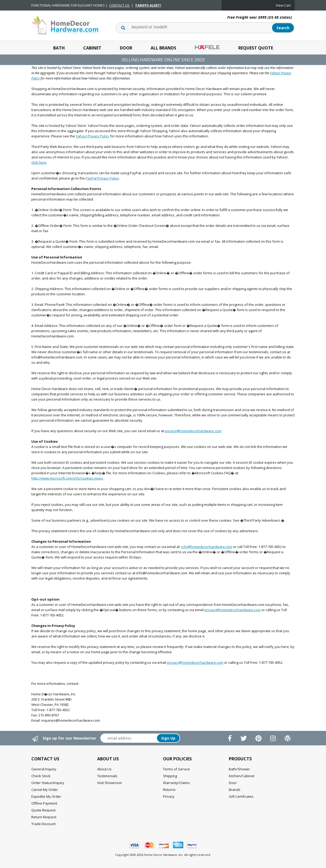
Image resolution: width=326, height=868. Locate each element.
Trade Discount (43, 824)
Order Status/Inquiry (48, 783)
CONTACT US (119, 5)
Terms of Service (176, 769)
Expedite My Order (46, 796)
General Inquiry (44, 769)
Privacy (169, 796)
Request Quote (256, 48)
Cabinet (92, 48)
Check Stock (41, 776)
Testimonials (107, 776)
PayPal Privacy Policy (102, 178)
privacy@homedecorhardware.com (193, 431)
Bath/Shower (239, 769)
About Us (104, 769)
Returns (169, 790)
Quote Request (43, 810)
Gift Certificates (241, 796)
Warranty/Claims (176, 783)
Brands (235, 790)
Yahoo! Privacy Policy (93, 136)
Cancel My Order (45, 790)
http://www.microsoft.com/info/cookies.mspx (67, 478)
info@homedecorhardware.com (207, 547)
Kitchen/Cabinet (242, 776)
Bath (59, 48)
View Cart (283, 5)
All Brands (163, 48)
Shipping (170, 776)
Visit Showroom (110, 783)
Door (126, 48)
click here (39, 162)
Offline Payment (44, 803)
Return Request (44, 817)
